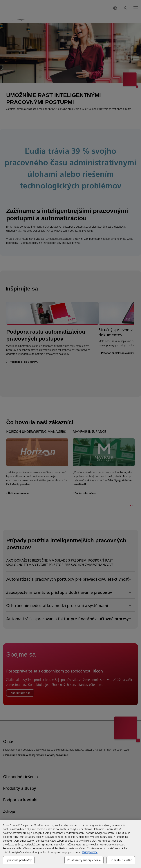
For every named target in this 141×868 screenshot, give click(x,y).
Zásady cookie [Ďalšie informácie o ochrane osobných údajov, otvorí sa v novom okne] (90, 852)
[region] (70, 844)
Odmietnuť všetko (121, 860)
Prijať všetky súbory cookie (84, 860)
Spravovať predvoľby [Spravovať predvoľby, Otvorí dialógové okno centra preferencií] (19, 860)
